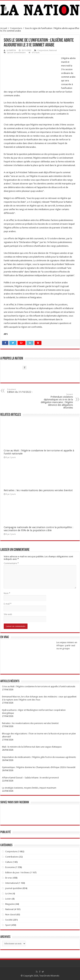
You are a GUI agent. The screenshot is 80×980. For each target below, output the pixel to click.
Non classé (11, 915)
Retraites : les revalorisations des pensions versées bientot (38, 490)
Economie (10, 867)
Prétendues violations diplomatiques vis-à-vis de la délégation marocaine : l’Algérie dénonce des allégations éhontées (55, 401)
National (53, 50)
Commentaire (11, 563)
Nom (7, 593)
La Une (9, 894)
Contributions (12, 857)
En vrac (9, 878)
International (12, 883)
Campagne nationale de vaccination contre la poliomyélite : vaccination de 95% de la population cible (38, 529)
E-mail (8, 604)
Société (9, 920)
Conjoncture (16, 28)
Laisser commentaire (16, 53)
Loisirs (8, 899)
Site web (8, 614)
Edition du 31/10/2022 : (25, 391)
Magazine (10, 904)
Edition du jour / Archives (17, 872)
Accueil (4, 28)
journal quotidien (14, 888)
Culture (9, 862)
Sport (8, 925)
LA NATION (11, 50)
